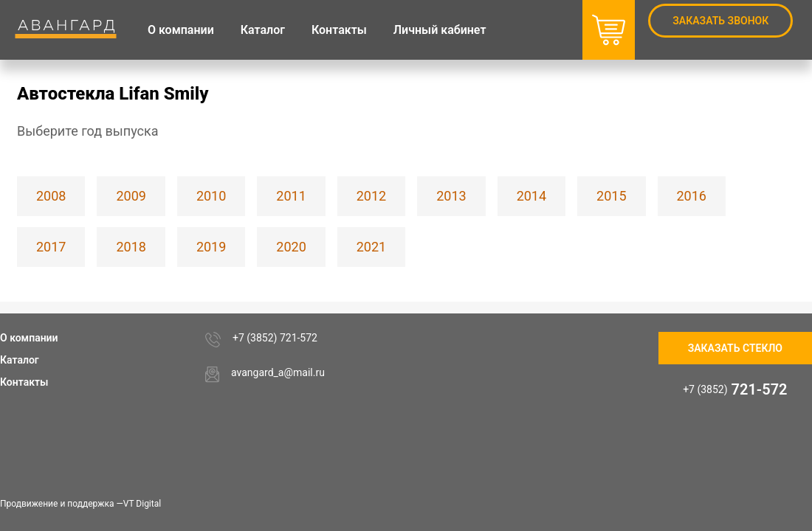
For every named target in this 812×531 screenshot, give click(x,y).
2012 (371, 196)
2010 (211, 196)
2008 (51, 196)
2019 (211, 247)
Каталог (20, 360)
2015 (611, 196)
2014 (531, 196)
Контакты (24, 382)
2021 (371, 247)
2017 (51, 247)
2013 (451, 196)
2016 (692, 196)
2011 (291, 196)
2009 (131, 196)
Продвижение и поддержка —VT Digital (80, 504)
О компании (29, 338)
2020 (291, 247)
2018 (131, 247)
